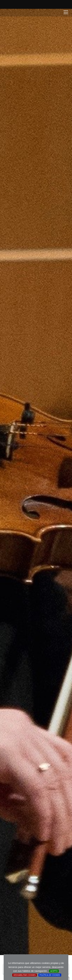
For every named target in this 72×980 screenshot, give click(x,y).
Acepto (54, 971)
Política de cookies (50, 975)
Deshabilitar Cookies (25, 975)
